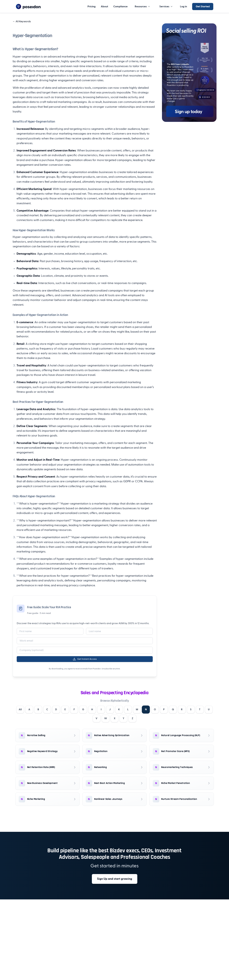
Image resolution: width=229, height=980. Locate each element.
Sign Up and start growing (115, 879)
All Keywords (22, 21)
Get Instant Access (85, 659)
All (19, 710)
